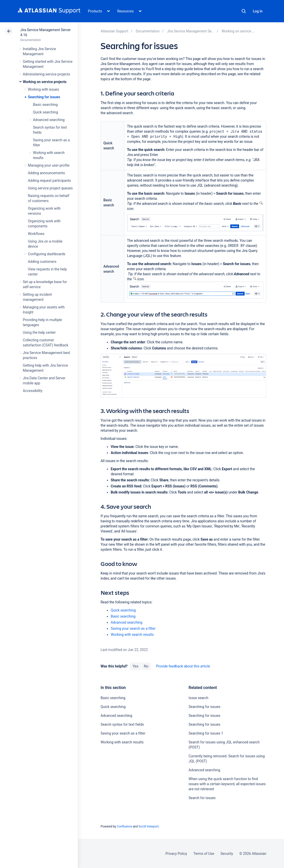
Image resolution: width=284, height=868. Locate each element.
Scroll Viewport (149, 826)
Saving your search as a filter (133, 628)
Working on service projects (45, 82)
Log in (258, 11)
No (146, 666)
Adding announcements (46, 173)
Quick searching (45, 112)
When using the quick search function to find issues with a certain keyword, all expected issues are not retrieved (227, 784)
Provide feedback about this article (183, 666)
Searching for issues (44, 97)
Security (227, 854)
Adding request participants (49, 181)
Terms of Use (204, 854)
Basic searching (45, 105)
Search (244, 11)
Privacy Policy (176, 854)
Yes (135, 666)
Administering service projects (46, 74)
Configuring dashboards (47, 254)
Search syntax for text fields (122, 724)
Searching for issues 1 (206, 733)
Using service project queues (50, 188)
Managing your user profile (49, 165)
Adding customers (42, 262)
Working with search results (132, 635)
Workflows (36, 234)
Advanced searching (49, 120)
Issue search (198, 698)
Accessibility (33, 391)
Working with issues (43, 89)
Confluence (124, 826)
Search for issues (202, 798)
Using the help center (39, 332)
